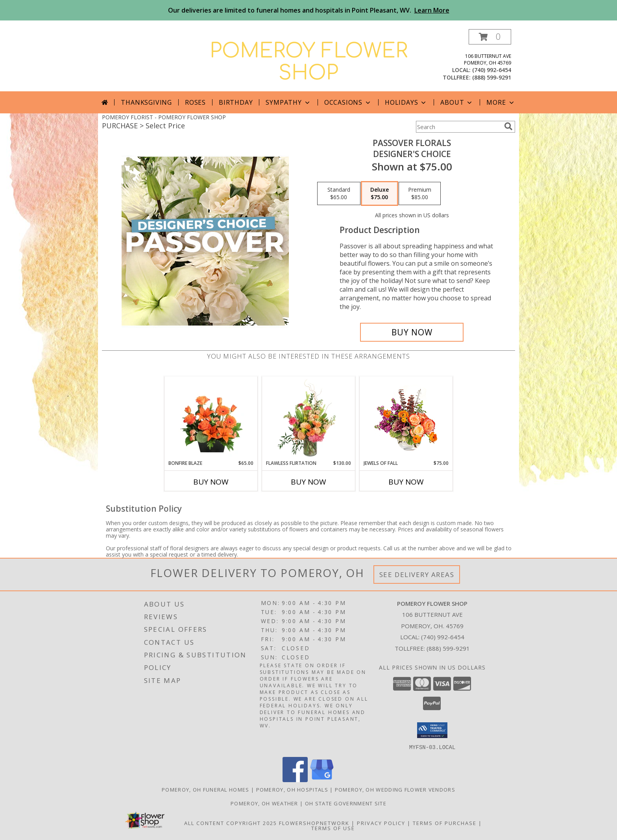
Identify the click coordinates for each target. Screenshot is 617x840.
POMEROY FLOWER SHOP (309, 62)
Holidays (406, 102)
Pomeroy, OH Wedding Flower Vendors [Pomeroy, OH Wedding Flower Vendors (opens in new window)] (395, 789)
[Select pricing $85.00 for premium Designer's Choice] (420, 194)
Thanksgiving (146, 102)
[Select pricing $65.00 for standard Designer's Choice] (339, 194)
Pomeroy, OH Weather (264, 803)
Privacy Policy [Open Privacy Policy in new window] (381, 823)
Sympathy (288, 102)
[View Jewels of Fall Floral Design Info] (406, 418)
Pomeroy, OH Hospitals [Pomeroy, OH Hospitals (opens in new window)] (292, 789)
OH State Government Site (346, 803)
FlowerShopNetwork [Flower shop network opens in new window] (314, 823)
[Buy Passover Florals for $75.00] (412, 332)
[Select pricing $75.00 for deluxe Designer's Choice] (380, 194)
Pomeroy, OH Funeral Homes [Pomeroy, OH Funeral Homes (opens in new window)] (206, 789)
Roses (195, 102)
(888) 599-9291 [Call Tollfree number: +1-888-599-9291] (448, 648)
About (457, 102)
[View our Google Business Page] (322, 780)
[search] (508, 126)
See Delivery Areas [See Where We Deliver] (417, 574)
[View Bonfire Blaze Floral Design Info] (211, 418)
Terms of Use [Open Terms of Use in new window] (333, 828)
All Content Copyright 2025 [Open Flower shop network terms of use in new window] (231, 823)
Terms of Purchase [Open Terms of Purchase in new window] (445, 823)
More (501, 102)
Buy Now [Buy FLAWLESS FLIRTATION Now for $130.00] (308, 482)
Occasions (348, 102)
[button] (490, 37)
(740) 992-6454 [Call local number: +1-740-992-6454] (492, 70)
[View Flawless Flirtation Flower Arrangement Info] (309, 418)
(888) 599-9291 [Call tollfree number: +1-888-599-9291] (492, 77)
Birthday (236, 102)
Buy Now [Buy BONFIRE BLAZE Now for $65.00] (211, 482)
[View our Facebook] (295, 780)
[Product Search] (458, 127)
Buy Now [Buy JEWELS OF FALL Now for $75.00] (406, 482)
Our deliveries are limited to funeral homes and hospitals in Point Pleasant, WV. (309, 10)
